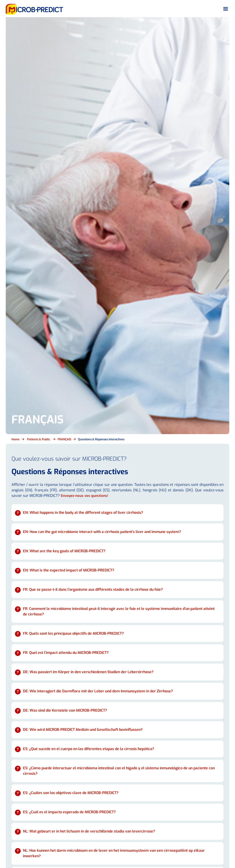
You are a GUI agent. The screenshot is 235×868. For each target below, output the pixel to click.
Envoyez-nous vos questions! (85, 496)
